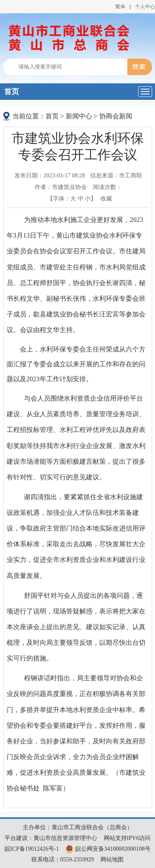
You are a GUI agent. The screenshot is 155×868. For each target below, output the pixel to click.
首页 (12, 92)
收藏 (106, 199)
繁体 (120, 7)
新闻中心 (79, 116)
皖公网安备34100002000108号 (108, 849)
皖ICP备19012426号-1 (32, 849)
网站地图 (112, 860)
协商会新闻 (116, 116)
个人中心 (145, 7)
